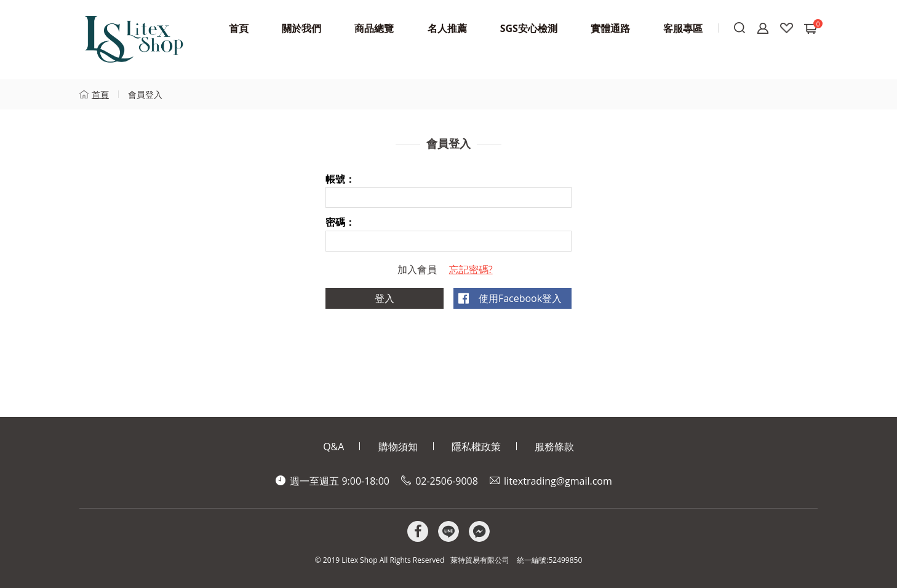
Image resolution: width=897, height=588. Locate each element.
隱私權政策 (476, 447)
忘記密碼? (471, 269)
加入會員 (417, 269)
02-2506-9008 (447, 481)
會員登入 (145, 94)
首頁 (100, 94)
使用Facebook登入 (520, 298)
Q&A (333, 447)
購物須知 (398, 447)
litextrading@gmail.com (558, 481)
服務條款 (554, 447)
